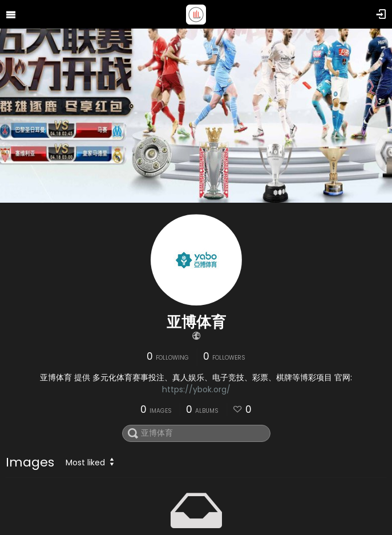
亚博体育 (196, 322)
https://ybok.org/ (196, 389)
